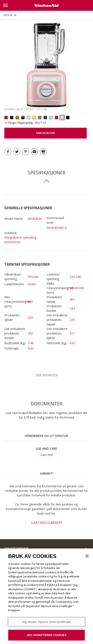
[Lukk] (87, 556)
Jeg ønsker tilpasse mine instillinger (46, 622)
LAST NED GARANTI (46, 523)
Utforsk (8, 15)
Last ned (46, 455)
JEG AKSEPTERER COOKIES (46, 635)
